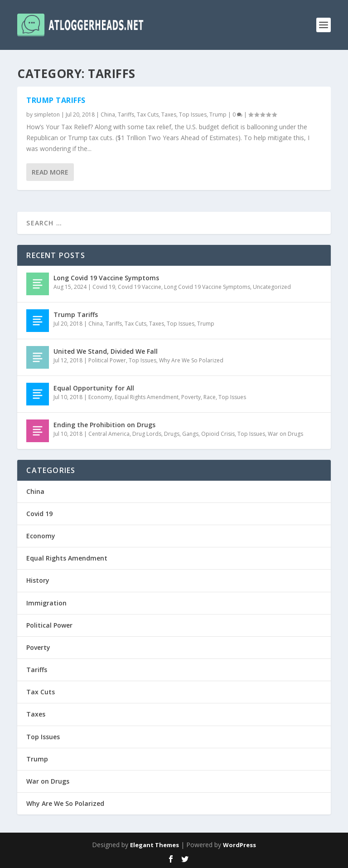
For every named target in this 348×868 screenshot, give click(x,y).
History (38, 580)
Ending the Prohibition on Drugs (104, 425)
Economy (100, 397)
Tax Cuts (148, 115)
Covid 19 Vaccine (140, 287)
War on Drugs (285, 434)
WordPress (239, 845)
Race (210, 397)
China (108, 115)
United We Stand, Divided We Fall (106, 351)
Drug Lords (147, 434)
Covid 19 (104, 287)
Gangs (190, 434)
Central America (109, 434)
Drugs (172, 434)
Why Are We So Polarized (191, 360)
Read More (50, 172)
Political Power (107, 360)
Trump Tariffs (56, 100)
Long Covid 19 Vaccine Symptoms (106, 278)
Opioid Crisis (218, 434)
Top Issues (193, 115)
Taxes (169, 115)
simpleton (47, 115)
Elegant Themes (155, 845)
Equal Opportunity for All (94, 388)
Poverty (191, 397)
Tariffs (126, 115)
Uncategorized (272, 287)
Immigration (46, 603)
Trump (218, 115)
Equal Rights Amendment (147, 397)
